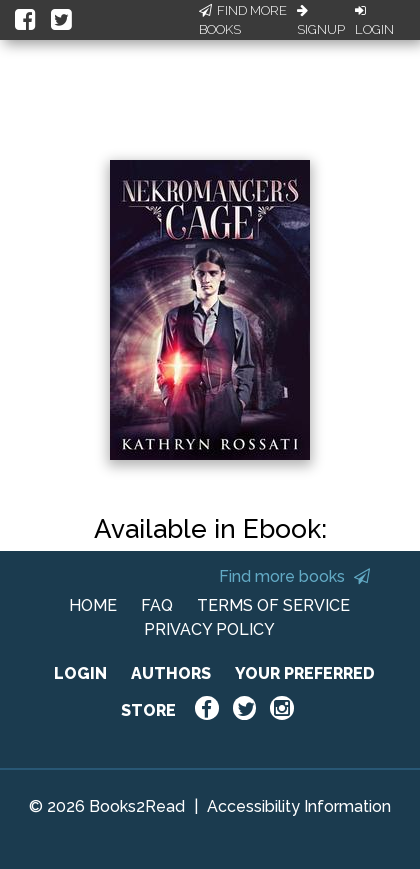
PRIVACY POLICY (209, 629)
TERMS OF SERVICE (273, 605)
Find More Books (243, 20)
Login (374, 21)
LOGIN (80, 673)
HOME (93, 605)
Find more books (294, 576)
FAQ (157, 605)
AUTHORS (171, 673)
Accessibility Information (299, 806)
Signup (321, 21)
